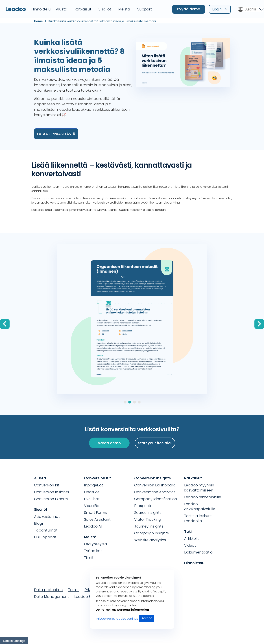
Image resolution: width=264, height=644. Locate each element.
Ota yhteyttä (96, 543)
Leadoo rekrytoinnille (203, 496)
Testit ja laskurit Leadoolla (198, 517)
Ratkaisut (83, 8)
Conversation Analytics (155, 491)
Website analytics (150, 539)
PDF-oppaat (45, 536)
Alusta (62, 8)
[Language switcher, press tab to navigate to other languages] (250, 8)
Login (220, 8)
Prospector (144, 505)
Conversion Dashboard (155, 484)
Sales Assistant (97, 518)
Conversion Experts (51, 498)
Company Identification (156, 498)
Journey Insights (149, 525)
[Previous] (5, 323)
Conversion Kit (47, 484)
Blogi (38, 522)
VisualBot (92, 505)
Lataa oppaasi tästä (56, 133)
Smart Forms (96, 511)
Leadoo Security (89, 596)
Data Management (52, 596)
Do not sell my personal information (122, 610)
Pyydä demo (189, 8)
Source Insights (148, 511)
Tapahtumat (46, 529)
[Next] (259, 323)
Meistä (124, 8)
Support (145, 8)
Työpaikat (93, 550)
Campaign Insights (151, 532)
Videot (190, 544)
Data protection (48, 589)
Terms (74, 589)
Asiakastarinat (47, 515)
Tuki (188, 530)
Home (38, 20)
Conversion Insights (52, 491)
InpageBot (94, 484)
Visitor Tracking (148, 518)
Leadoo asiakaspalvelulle (200, 505)
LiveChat (92, 498)
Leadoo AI (93, 525)
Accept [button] (147, 618)
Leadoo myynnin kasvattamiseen (199, 487)
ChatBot (92, 491)
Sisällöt (105, 8)
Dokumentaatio (198, 551)
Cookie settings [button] (127, 619)
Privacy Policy (106, 619)
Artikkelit (192, 537)
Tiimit (89, 557)
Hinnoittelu (41, 8)
